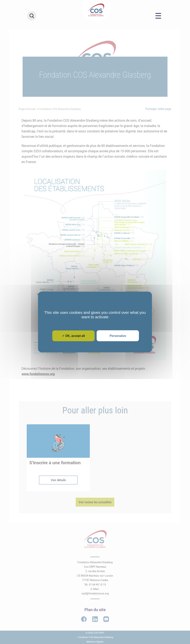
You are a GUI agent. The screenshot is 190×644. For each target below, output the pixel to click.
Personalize (118, 336)
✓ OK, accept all (73, 336)
